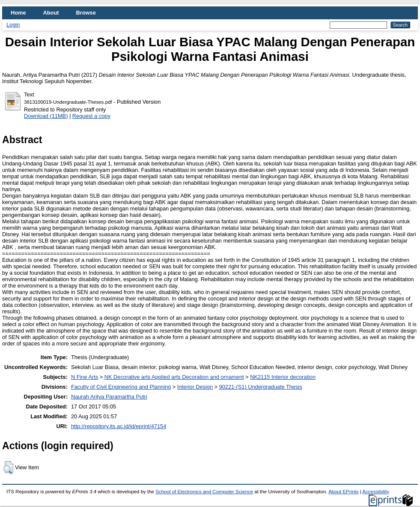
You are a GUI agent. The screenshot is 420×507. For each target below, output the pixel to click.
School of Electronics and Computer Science (204, 492)
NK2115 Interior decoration (283, 377)
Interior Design (195, 387)
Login (13, 25)
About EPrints (343, 492)
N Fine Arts (85, 377)
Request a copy (91, 116)
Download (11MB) (46, 116)
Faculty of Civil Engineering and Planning (121, 387)
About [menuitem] (51, 13)
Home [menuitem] (18, 13)
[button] (8, 468)
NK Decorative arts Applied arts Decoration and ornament (174, 377)
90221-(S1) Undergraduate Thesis (261, 387)
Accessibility (376, 492)
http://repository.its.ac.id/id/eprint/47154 (119, 426)
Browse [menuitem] (86, 13)
